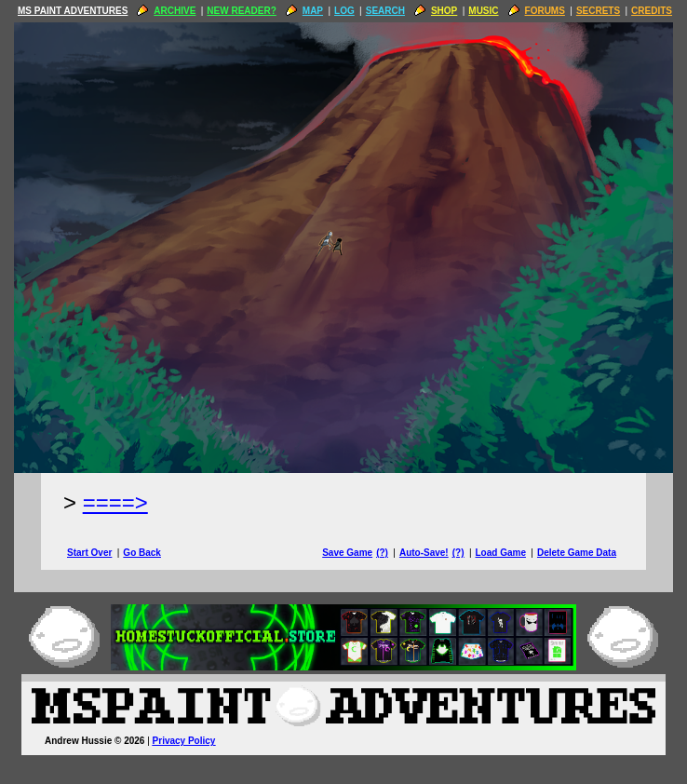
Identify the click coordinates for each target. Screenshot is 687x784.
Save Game (347, 553)
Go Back (142, 553)
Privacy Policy (184, 741)
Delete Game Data (577, 553)
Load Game (500, 553)
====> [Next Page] (115, 502)
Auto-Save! (424, 553)
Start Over (89, 553)
